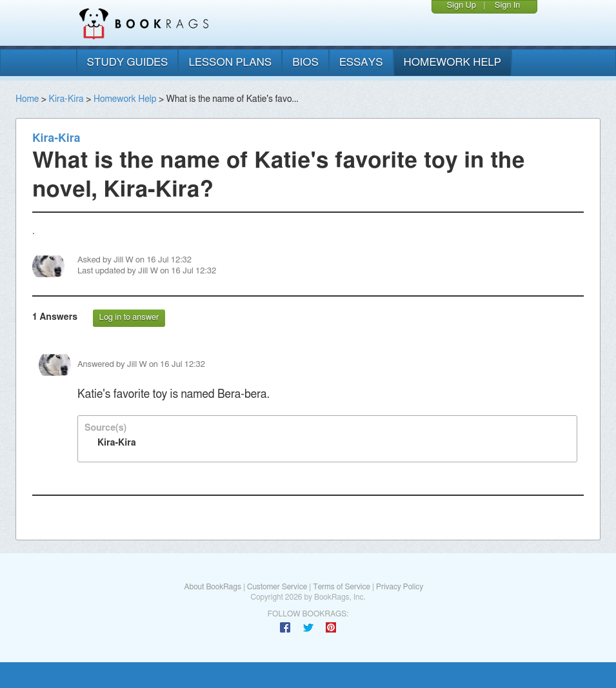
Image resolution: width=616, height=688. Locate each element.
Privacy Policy (400, 587)
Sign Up (461, 5)
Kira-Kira (66, 99)
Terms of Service (342, 587)
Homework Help (125, 99)
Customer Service (277, 587)
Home (27, 99)
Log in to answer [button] (129, 318)
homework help (453, 62)
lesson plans (230, 62)
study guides (128, 62)
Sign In (508, 5)
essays (361, 62)
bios (305, 62)
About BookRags (212, 587)
